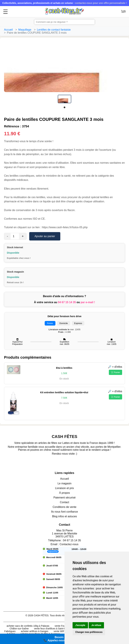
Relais (50, 323)
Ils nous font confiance (64, 512)
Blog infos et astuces (64, 516)
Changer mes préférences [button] (89, 632)
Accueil (8, 30)
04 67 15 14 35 (67, 302)
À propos (64, 493)
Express (78, 323)
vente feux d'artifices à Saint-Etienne (53, 629)
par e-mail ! (88, 302)
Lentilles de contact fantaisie (54, 30)
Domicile (64, 323)
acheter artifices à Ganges (35, 631)
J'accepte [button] (80, 625)
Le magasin (65, 483)
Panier (115, 372)
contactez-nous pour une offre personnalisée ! (101, 3)
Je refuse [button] (96, 625)
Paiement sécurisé (64, 498)
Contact (64, 502)
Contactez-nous (69, 544)
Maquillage (25, 30)
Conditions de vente (64, 507)
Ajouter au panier (45, 236)
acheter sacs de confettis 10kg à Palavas (28, 626)
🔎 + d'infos (115, 367)
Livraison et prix (64, 488)
